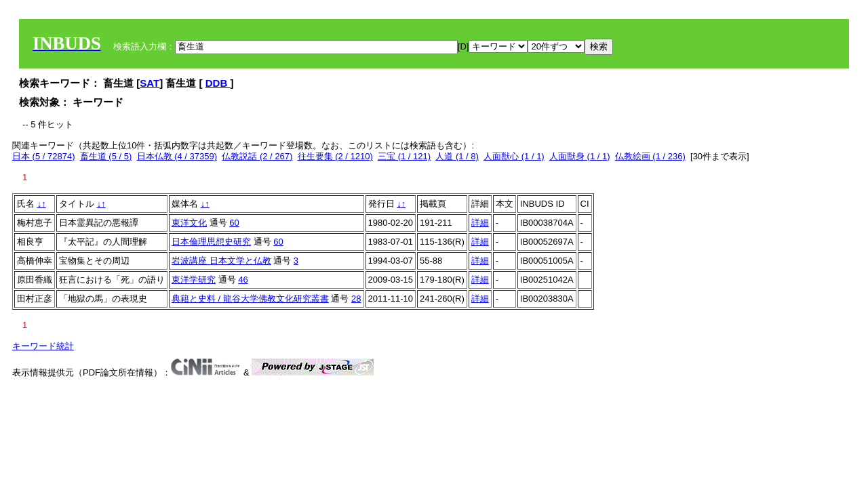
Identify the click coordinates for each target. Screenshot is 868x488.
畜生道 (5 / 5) (106, 156)
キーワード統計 (43, 346)
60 (234, 223)
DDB (218, 83)
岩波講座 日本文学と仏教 (221, 261)
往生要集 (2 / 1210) (335, 156)
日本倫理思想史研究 (211, 242)
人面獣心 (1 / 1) (514, 156)
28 (356, 299)
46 (243, 280)
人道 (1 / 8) (457, 156)
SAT (150, 83)
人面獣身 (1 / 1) (580, 156)
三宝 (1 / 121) (404, 156)
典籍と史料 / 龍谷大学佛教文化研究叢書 (250, 299)
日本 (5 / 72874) (44, 156)
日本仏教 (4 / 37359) (177, 156)
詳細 (480, 223)
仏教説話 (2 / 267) (257, 156)
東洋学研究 (194, 280)
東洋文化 (189, 223)
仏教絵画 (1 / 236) (650, 156)
